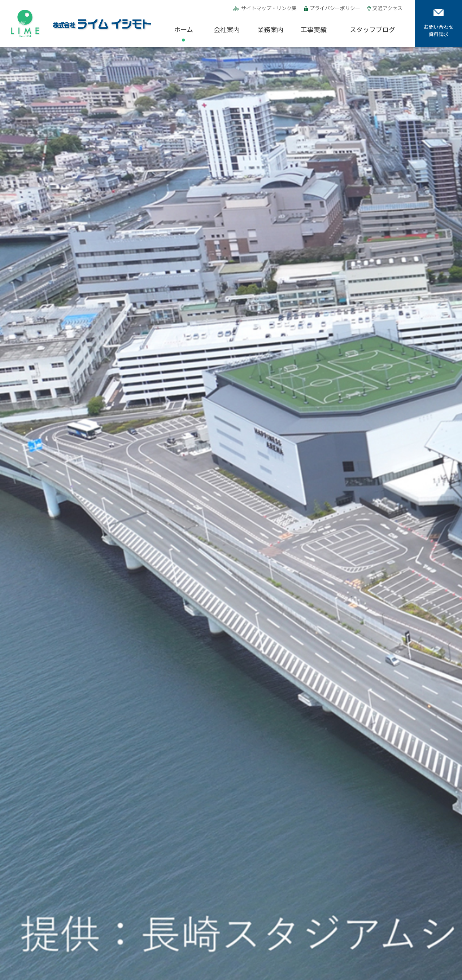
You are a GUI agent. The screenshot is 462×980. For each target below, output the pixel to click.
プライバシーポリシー (335, 8)
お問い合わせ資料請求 (439, 23)
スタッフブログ (372, 29)
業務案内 (270, 29)
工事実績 (314, 29)
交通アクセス (387, 8)
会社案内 (227, 29)
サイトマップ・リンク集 (269, 8)
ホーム (184, 29)
